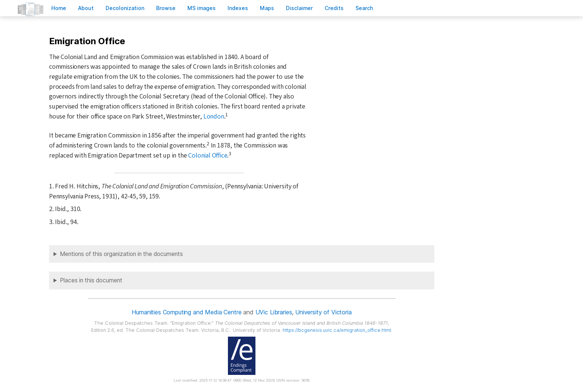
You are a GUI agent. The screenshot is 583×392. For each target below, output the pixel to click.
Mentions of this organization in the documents (121, 254)
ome (59, 8)
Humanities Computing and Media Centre (186, 312)
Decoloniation (125, 8)
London (214, 116)
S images (202, 8)
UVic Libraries (274, 312)
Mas (267, 8)
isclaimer (299, 8)
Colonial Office (208, 155)
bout (86, 8)
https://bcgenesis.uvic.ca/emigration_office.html (337, 330)
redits (334, 8)
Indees (238, 8)
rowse (166, 8)
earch (364, 8)
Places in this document (91, 280)
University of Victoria (323, 312)
